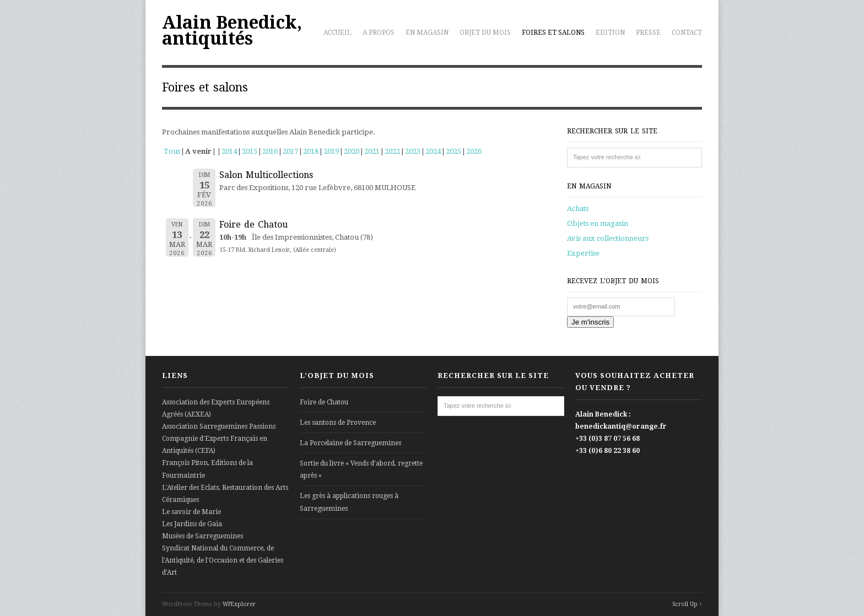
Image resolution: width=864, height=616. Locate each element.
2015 (250, 151)
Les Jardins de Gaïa (192, 524)
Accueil (337, 33)
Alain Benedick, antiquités (232, 31)
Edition (610, 33)
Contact (687, 33)
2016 (270, 151)
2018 (311, 151)
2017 (290, 151)
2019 (331, 151)
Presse (648, 33)
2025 (453, 151)
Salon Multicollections (266, 175)
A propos (379, 33)
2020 (352, 151)
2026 (474, 151)
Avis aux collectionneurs (608, 238)
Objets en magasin (598, 223)
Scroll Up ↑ (687, 604)
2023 (413, 151)
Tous (172, 151)
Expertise (583, 253)
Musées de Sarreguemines (202, 536)
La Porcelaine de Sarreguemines (350, 443)
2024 (433, 151)
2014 (229, 151)
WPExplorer (239, 604)
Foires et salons (553, 33)
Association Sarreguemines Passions (219, 426)
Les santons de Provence (338, 423)
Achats (578, 209)
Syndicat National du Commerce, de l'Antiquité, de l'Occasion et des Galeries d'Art (223, 560)
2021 (372, 151)
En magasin (427, 33)
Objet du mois (485, 33)
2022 (392, 151)
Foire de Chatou (253, 225)
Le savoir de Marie (191, 512)
